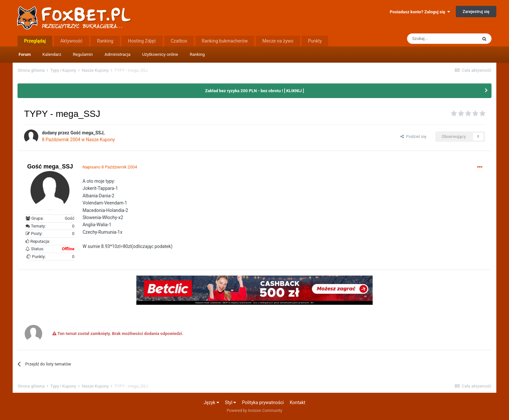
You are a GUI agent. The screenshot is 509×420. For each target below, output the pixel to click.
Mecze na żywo (278, 41)
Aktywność (71, 41)
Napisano (110, 167)
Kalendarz (52, 54)
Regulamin (83, 54)
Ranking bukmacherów (225, 41)
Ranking (197, 54)
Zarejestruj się (476, 12)
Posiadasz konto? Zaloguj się (420, 12)
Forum (25, 54)
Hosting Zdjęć (142, 41)
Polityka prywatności (263, 402)
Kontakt (297, 402)
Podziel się (413, 136)
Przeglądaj (35, 41)
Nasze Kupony (100, 140)
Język (211, 402)
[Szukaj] (442, 39)
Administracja (118, 54)
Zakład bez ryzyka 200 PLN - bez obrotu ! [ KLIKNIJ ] (255, 91)
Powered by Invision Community (255, 411)
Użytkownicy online (160, 54)
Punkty (315, 41)
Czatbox (179, 41)
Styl (230, 402)
